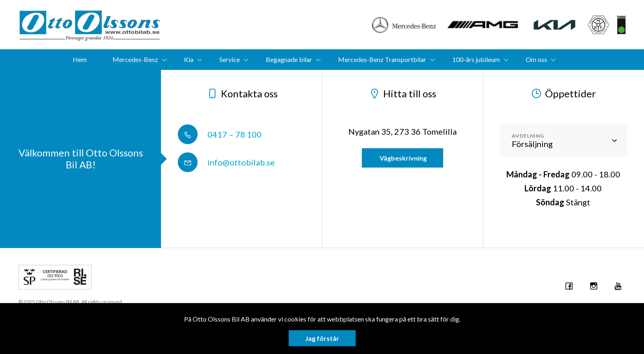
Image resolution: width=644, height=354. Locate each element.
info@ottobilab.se (226, 162)
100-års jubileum (476, 59)
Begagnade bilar (289, 59)
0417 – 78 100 (220, 134)
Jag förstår (322, 338)
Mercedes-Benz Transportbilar (382, 59)
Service (230, 59)
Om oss (536, 59)
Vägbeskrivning (402, 158)
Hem (80, 59)
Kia (189, 59)
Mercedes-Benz (135, 59)
